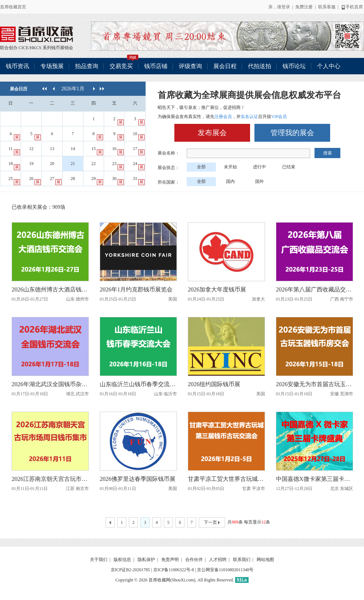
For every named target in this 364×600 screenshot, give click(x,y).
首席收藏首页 (13, 7)
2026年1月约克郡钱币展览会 (136, 289)
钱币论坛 (294, 66)
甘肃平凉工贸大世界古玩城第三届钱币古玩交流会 (226, 479)
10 (139, 136)
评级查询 (190, 66)
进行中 (260, 167)
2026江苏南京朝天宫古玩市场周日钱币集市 (50, 479)
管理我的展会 (292, 133)
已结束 (289, 167)
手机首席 (352, 7)
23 (118, 166)
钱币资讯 (17, 66)
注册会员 (223, 117)
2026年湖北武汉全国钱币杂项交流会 (50, 384)
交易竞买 (124, 64)
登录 (286, 7)
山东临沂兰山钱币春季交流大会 (138, 384)
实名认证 (249, 117)
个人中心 (329, 66)
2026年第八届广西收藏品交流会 (314, 289)
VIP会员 (279, 117)
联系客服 (327, 7)
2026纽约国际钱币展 (214, 384)
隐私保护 (146, 560)
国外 (260, 181)
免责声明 (170, 560)
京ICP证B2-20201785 (130, 570)
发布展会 (212, 133)
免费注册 (304, 7)
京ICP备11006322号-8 (174, 570)
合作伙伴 (194, 560)
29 (97, 181)
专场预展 (52, 66)
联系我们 (242, 560)
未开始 (230, 167)
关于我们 (99, 560)
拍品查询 (87, 66)
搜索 (328, 153)
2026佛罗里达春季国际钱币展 (138, 479)
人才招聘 (218, 560)
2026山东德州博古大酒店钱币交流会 (50, 289)
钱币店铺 (156, 66)
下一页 (212, 523)
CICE (23, 48)
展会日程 (225, 66)
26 (35, 181)
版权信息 (122, 560)
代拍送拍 (260, 66)
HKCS (36, 48)
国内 (230, 181)
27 (56, 181)
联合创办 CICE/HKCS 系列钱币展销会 (36, 34)
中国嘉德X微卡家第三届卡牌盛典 (314, 479)
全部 (201, 167)
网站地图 (265, 560)
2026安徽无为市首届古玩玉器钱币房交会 (314, 384)
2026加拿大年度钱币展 (217, 289)
